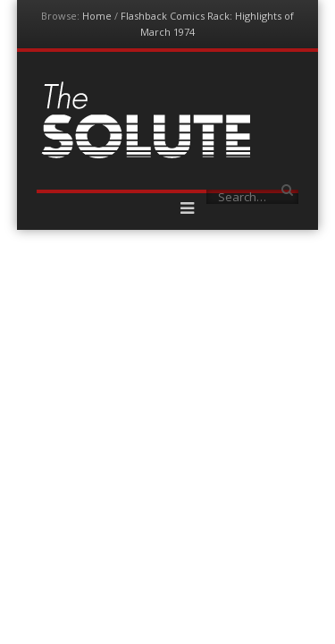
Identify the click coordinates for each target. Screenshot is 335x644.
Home (97, 16)
